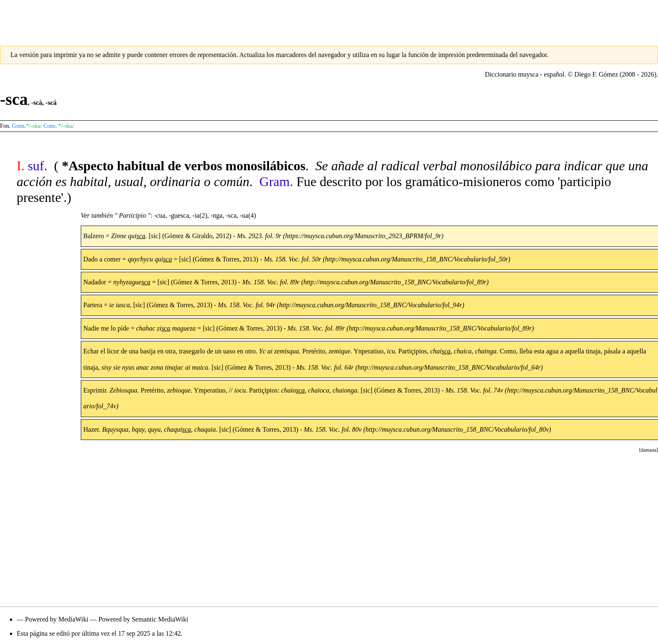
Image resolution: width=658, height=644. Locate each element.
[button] (649, 450)
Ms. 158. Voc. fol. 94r (247, 305)
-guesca (179, 215)
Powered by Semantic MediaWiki (143, 619)
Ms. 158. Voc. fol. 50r (292, 259)
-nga (217, 215)
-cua (160, 215)
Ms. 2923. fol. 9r (259, 236)
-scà (37, 103)
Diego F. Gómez (596, 74)
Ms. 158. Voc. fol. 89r (271, 282)
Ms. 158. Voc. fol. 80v (333, 429)
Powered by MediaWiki (57, 619)
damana (649, 450)
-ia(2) (200, 215)
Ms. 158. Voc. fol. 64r (325, 367)
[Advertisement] (329, 19)
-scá (51, 103)
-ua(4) (248, 215)
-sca (231, 215)
